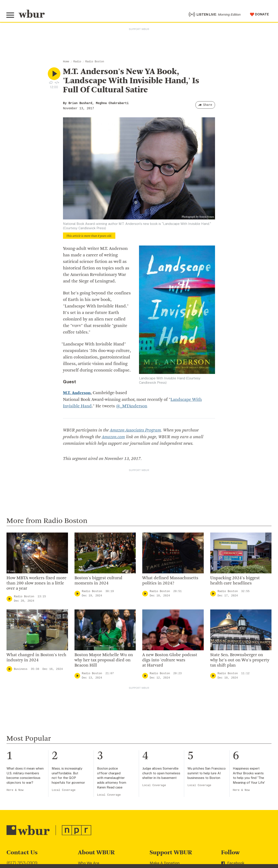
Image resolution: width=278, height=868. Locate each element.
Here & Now (15, 790)
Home (66, 62)
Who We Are (89, 863)
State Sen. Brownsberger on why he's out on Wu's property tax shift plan (240, 661)
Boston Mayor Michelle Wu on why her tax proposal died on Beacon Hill (104, 661)
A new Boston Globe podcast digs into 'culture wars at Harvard (170, 661)
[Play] (9, 599)
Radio (77, 62)
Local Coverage (64, 790)
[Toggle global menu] (10, 16)
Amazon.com (113, 437)
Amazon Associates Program (135, 431)
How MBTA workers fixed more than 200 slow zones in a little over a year (36, 584)
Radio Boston (95, 62)
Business (21, 669)
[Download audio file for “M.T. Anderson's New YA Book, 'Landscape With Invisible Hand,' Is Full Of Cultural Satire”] (51, 83)
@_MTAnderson (132, 407)
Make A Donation (165, 863)
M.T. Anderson (77, 394)
